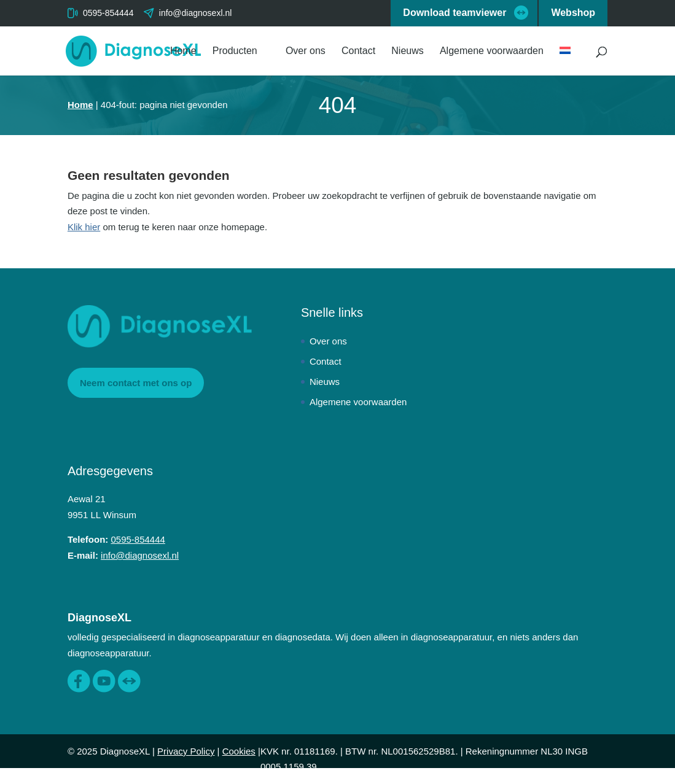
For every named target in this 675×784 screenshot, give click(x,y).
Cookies (239, 751)
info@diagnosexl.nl (140, 555)
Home (183, 51)
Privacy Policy (186, 751)
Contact (358, 51)
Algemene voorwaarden (492, 51)
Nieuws (407, 51)
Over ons (306, 51)
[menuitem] (571, 61)
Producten (235, 51)
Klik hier (84, 227)
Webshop (573, 13)
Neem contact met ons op (136, 383)
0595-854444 (108, 13)
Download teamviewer (455, 13)
